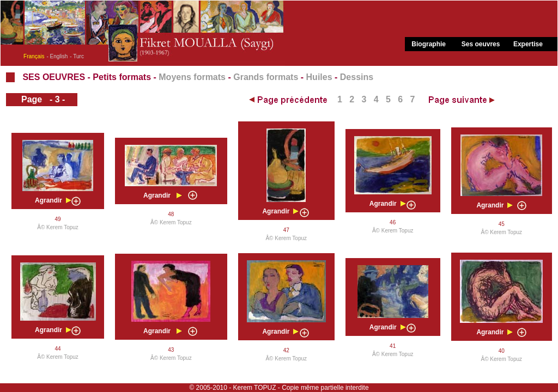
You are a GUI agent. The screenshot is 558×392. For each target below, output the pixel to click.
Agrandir (48, 200)
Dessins (357, 77)
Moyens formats (192, 77)
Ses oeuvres (481, 44)
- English (57, 56)
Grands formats (266, 77)
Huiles (319, 77)
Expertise (528, 44)
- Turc (77, 56)
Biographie (429, 44)
